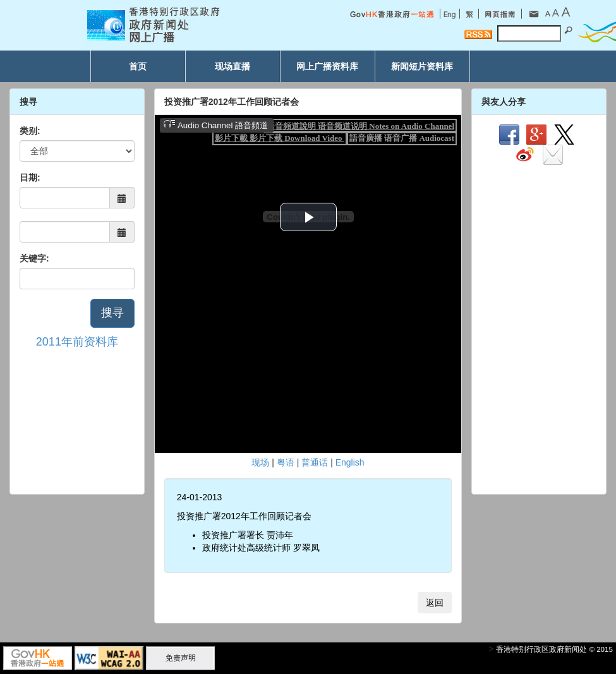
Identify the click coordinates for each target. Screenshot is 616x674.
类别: (30, 131)
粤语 (286, 462)
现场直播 (233, 66)
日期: (30, 178)
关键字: (34, 258)
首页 (138, 66)
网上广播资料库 (327, 66)
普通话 (315, 462)
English (350, 462)
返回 (435, 603)
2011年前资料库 (77, 342)
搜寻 (112, 313)
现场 (260, 462)
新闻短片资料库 (422, 66)
